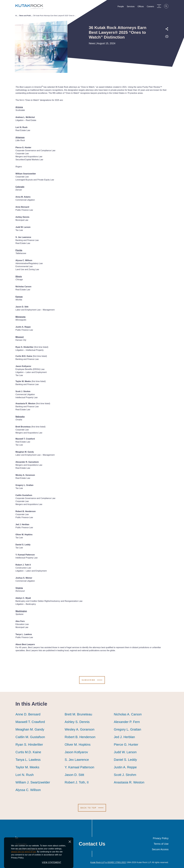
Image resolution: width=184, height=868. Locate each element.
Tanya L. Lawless (28, 760)
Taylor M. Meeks (27, 767)
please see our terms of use (23, 852)
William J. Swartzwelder (33, 782)
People (122, 7)
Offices (142, 7)
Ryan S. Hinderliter (29, 745)
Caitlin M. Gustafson (30, 737)
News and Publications (26, 16)
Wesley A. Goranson (80, 729)
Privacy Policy (161, 838)
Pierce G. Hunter (126, 745)
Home (17, 16)
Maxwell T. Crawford (30, 722)
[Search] (168, 7)
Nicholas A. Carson (128, 714)
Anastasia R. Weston (129, 782)
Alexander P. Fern (127, 722)
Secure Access (160, 849)
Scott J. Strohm (125, 775)
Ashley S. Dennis (77, 722)
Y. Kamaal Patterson (79, 767)
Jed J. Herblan (124, 737)
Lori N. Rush (25, 775)
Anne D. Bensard (28, 714)
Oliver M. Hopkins (78, 745)
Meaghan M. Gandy (30, 729)
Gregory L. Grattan (127, 729)
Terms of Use (161, 844)
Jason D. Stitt (74, 775)
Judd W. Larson (125, 752)
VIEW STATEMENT (52, 862)
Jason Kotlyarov (76, 752)
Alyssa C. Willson (28, 790)
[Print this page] (167, 37)
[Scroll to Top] (92, 808)
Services (132, 7)
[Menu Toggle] (161, 6)
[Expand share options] (167, 29)
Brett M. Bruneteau (78, 714)
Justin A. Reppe (125, 767)
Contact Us (92, 844)
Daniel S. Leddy (125, 760)
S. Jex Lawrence (77, 760)
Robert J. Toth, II (77, 782)
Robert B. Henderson (80, 737)
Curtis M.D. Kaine (28, 752)
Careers (152, 7)
